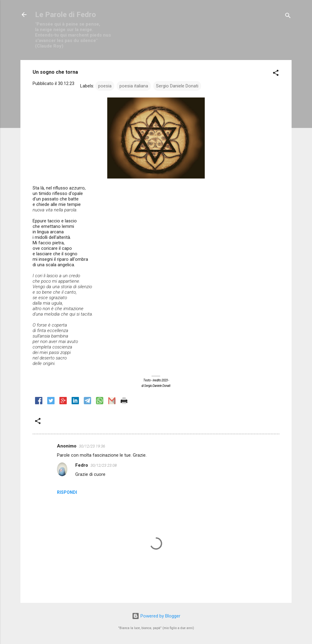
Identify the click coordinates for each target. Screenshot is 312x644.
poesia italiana (134, 86)
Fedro (82, 465)
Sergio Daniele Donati (177, 86)
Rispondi (67, 492)
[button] (276, 74)
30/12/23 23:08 (104, 465)
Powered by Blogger (156, 616)
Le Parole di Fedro (66, 15)
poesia (105, 86)
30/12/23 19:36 (92, 446)
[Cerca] (288, 17)
